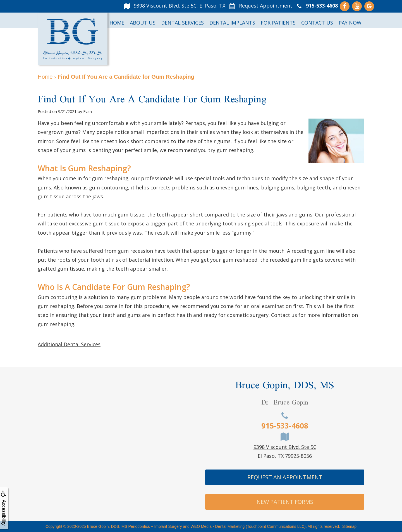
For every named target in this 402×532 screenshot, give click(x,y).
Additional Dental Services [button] (69, 344)
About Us (143, 23)
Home (117, 23)
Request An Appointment (285, 477)
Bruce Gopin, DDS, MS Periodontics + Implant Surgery (135, 526)
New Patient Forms (285, 502)
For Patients (278, 23)
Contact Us (317, 23)
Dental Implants (232, 23)
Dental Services (182, 23)
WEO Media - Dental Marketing (218, 526)
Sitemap (349, 526)
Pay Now (350, 23)
